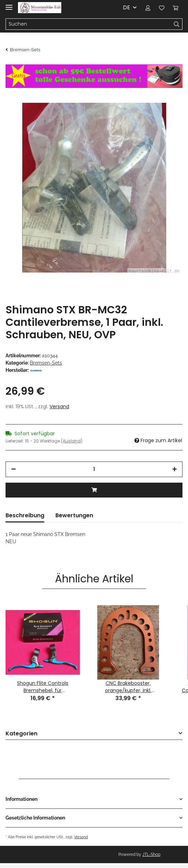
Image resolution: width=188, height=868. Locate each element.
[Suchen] (88, 24)
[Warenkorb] (176, 8)
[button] (148, 8)
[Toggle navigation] (9, 4)
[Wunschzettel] (162, 8)
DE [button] (127, 7)
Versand (59, 406)
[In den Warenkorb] (94, 490)
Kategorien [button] (21, 734)
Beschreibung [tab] (25, 515)
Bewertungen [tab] (74, 515)
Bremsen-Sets (46, 363)
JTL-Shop (151, 854)
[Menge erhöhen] (174, 469)
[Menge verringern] (14, 469)
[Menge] (94, 469)
